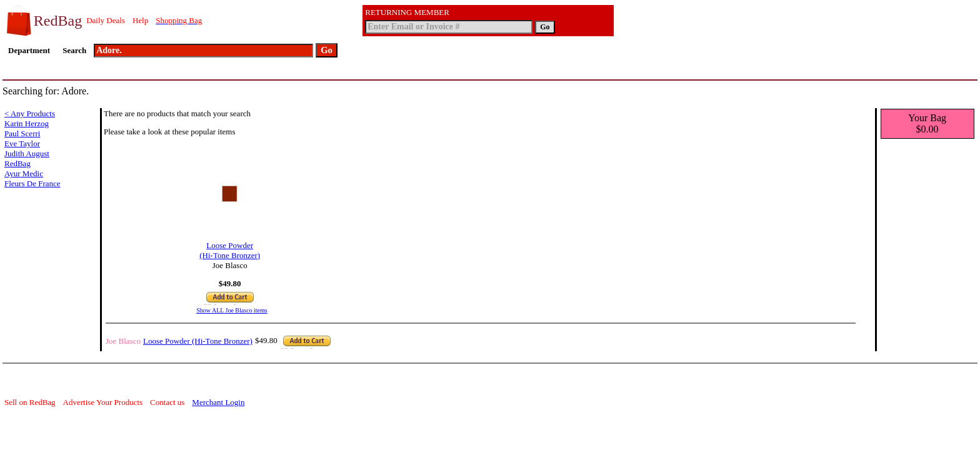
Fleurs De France (32, 183)
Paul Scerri (22, 133)
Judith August (27, 153)
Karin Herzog (27, 123)
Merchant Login (218, 402)
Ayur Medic (24, 173)
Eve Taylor (22, 143)
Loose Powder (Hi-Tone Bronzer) (230, 247)
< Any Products (30, 113)
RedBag (17, 163)
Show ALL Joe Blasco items (232, 310)
